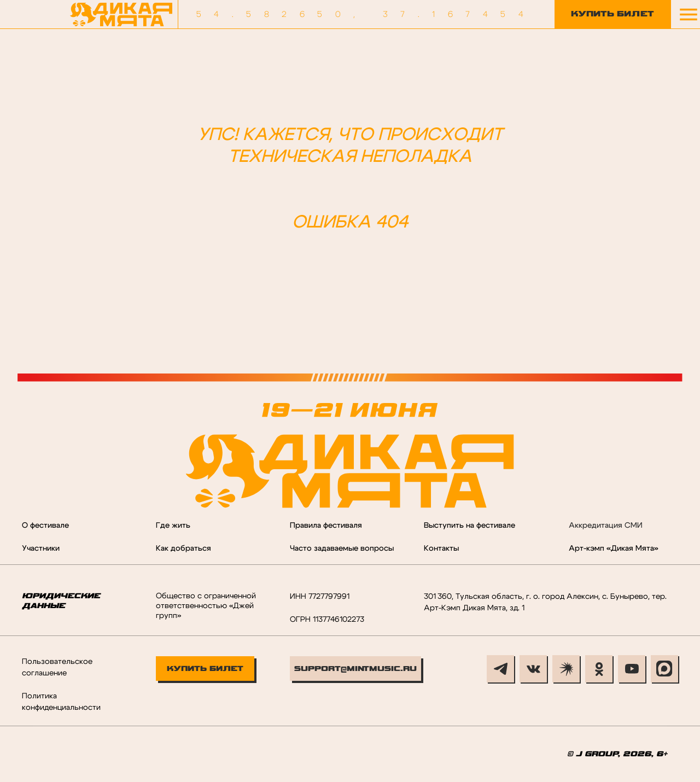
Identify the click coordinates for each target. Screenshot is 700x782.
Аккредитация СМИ (606, 526)
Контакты (441, 548)
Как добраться (183, 548)
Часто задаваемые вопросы (342, 548)
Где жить (173, 526)
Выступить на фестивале (469, 526)
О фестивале (45, 526)
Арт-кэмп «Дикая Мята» (614, 548)
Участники (41, 548)
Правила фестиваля (326, 526)
